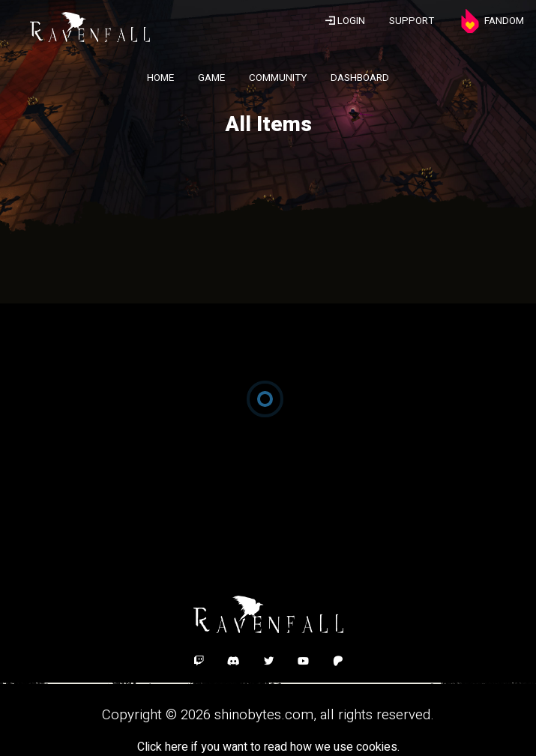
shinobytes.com (264, 715)
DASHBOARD (360, 78)
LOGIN (345, 21)
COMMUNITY (278, 78)
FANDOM (491, 21)
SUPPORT (412, 21)
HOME (160, 78)
